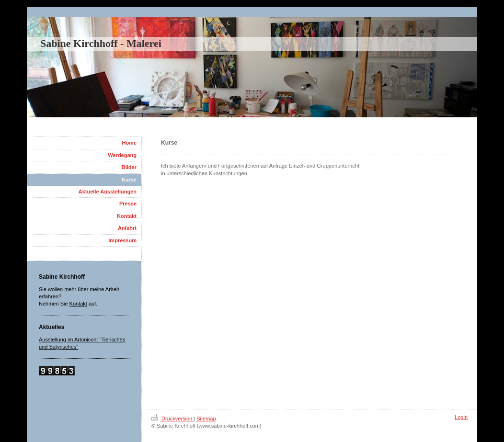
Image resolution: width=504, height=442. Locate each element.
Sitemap (206, 419)
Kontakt (78, 304)
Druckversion (172, 419)
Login (461, 417)
